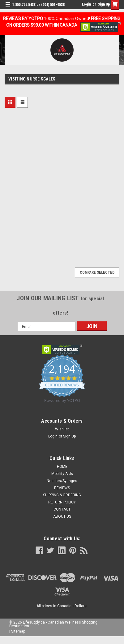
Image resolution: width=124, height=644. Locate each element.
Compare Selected (97, 272)
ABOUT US (62, 516)
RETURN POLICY (62, 502)
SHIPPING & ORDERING (62, 495)
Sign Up (104, 4)
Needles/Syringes (62, 481)
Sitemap (18, 631)
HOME (62, 467)
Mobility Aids (62, 474)
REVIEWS (62, 488)
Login (86, 4)
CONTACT (62, 509)
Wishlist (62, 429)
